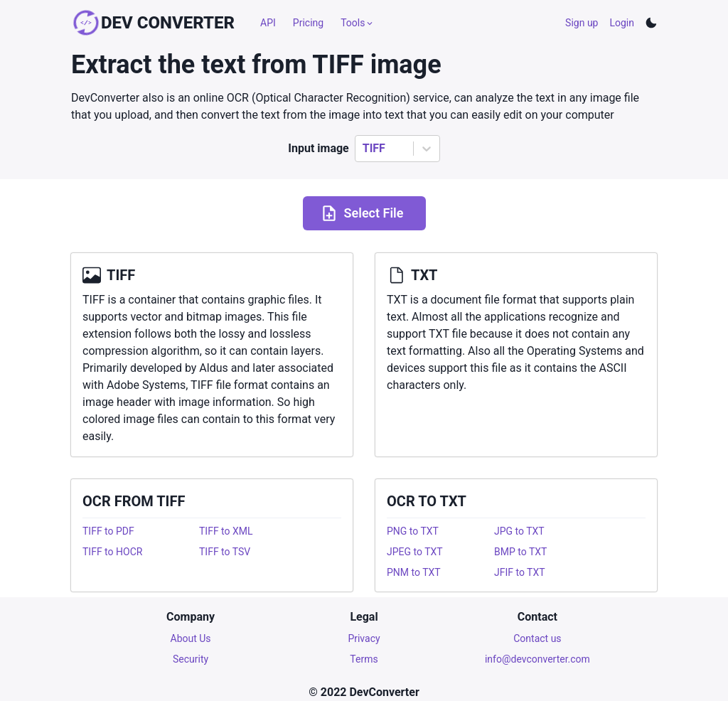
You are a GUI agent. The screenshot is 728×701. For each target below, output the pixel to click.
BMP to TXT (520, 552)
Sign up (582, 23)
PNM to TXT (414, 572)
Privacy (364, 638)
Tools (358, 23)
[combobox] (364, 149)
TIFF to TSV (225, 552)
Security (191, 659)
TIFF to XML (226, 531)
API (268, 23)
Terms (364, 659)
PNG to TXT (413, 531)
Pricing (308, 23)
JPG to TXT (519, 531)
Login (622, 23)
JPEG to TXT (415, 552)
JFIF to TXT (520, 572)
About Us (191, 638)
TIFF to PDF (108, 531)
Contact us (537, 638)
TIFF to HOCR (112, 552)
